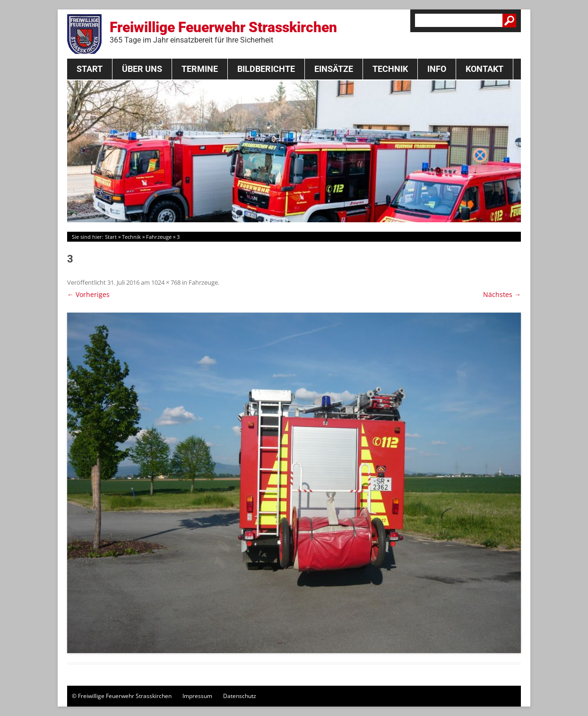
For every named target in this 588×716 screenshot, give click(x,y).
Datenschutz (240, 696)
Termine (200, 69)
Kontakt (484, 69)
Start (90, 69)
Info (437, 69)
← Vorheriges (88, 294)
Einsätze (334, 69)
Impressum (197, 696)
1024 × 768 (166, 282)
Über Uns (142, 69)
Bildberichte (266, 69)
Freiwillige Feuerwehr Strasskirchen (223, 32)
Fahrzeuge (159, 237)
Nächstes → (502, 294)
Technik (390, 69)
